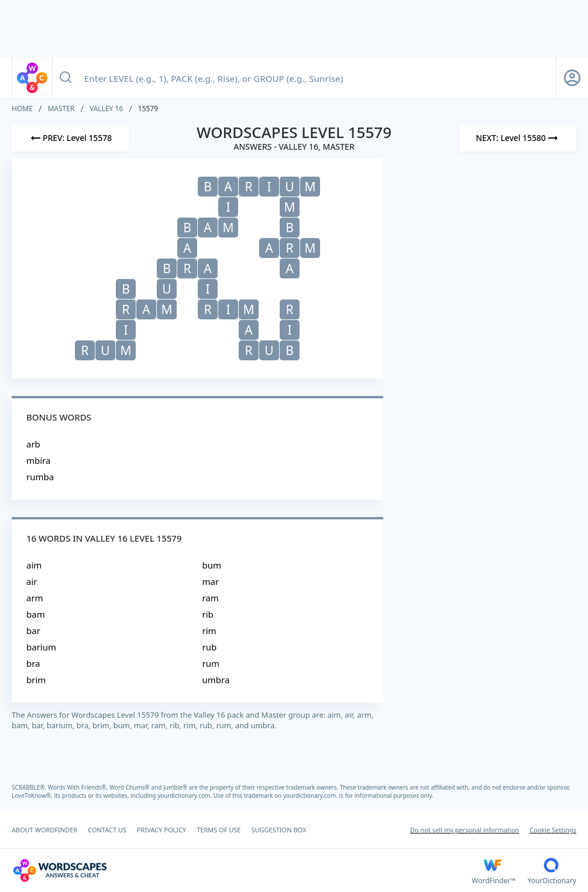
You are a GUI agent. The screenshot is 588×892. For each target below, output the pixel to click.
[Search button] (66, 78)
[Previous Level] (70, 138)
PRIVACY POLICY (161, 830)
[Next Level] (518, 138)
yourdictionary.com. (185, 795)
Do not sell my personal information (465, 830)
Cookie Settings (553, 830)
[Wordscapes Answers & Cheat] (242, 870)
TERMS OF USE (219, 830)
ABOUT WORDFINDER (44, 830)
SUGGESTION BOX (278, 830)
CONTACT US (107, 830)
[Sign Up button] (572, 78)
